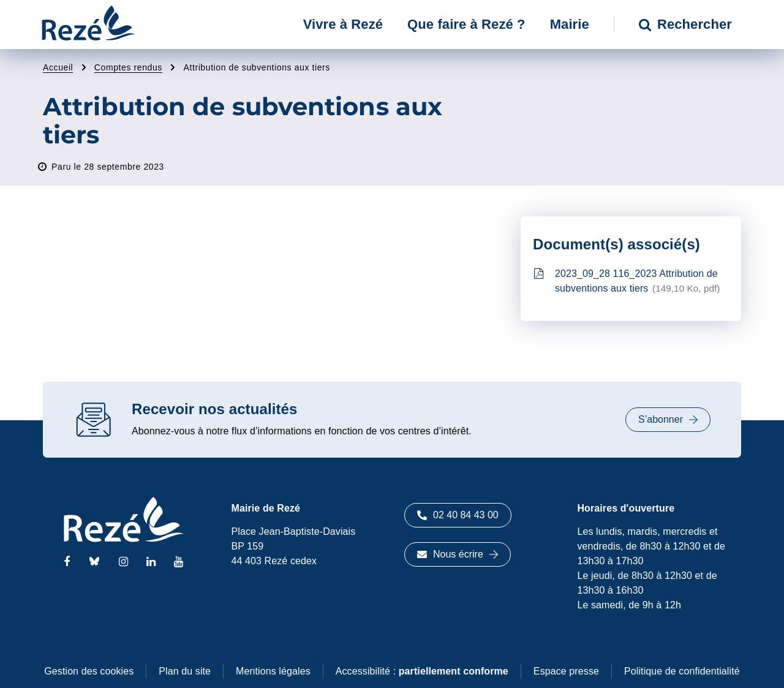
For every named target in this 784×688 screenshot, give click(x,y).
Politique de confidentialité (682, 671)
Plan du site (185, 671)
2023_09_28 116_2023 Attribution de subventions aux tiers (627, 281)
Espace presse (566, 671)
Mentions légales (273, 671)
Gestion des (89, 671)
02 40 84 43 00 (458, 515)
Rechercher (685, 24)
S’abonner (668, 419)
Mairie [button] (570, 24)
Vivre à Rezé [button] (343, 24)
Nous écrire (458, 554)
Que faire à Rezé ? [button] (466, 24)
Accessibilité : (422, 671)
